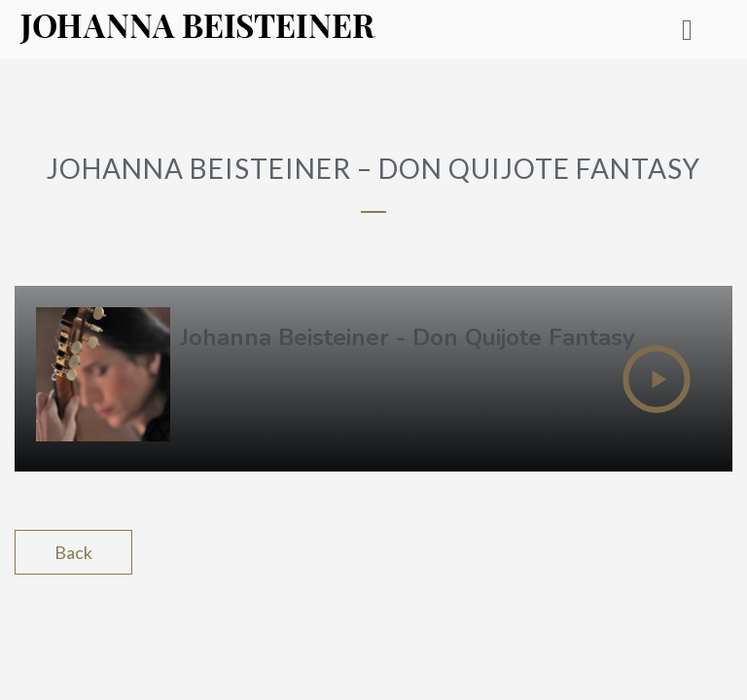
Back (73, 552)
